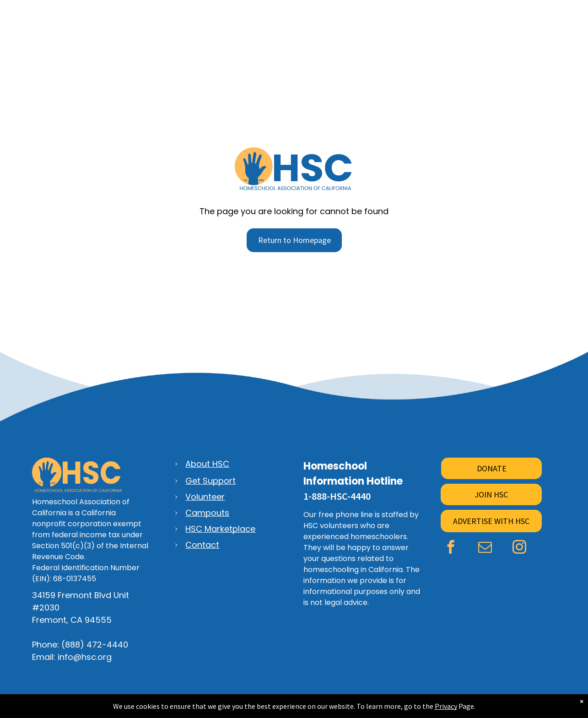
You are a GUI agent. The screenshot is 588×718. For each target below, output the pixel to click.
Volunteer (205, 497)
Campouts (207, 513)
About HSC (207, 464)
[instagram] (520, 548)
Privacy (446, 706)
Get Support (210, 481)
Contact (202, 545)
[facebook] (451, 548)
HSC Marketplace (220, 529)
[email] (485, 548)
